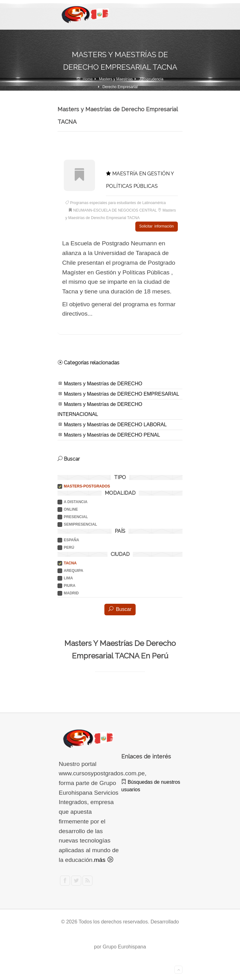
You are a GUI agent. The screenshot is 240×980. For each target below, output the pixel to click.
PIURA (70, 586)
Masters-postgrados (87, 486)
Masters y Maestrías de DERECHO (100, 383)
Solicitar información (157, 226)
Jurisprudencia (151, 79)
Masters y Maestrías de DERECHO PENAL (109, 435)
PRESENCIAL (76, 517)
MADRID (71, 593)
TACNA (70, 563)
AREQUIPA (73, 571)
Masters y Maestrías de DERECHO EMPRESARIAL (118, 394)
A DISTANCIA (76, 502)
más (104, 860)
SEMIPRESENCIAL (80, 524)
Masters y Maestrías (116, 79)
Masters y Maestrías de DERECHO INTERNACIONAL (100, 409)
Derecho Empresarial (120, 87)
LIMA (68, 578)
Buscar (120, 609)
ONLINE (71, 509)
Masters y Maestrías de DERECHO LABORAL (112, 424)
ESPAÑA (71, 540)
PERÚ (69, 547)
